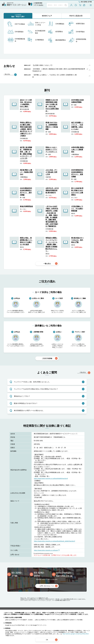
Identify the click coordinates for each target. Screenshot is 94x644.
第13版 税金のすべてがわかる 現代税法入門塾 (77, 240)
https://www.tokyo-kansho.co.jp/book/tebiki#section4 (51, 478)
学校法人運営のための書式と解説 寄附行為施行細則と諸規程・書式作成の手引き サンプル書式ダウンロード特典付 (26, 129)
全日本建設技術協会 (37, 32)
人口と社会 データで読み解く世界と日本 (51, 172)
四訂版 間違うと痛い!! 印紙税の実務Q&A (26, 172)
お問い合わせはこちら (47, 586)
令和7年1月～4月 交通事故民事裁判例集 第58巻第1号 (52, 190)
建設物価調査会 (57, 40)
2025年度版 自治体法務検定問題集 (77, 101)
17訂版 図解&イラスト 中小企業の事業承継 (77, 209)
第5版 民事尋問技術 (26, 206)
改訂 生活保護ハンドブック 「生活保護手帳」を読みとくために (77, 126)
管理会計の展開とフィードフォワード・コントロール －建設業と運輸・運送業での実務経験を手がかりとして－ (51, 244)
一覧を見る (47, 264)
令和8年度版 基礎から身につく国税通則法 (78, 150)
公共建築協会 (36, 40)
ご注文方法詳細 (47, 358)
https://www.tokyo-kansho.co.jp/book (47, 550)
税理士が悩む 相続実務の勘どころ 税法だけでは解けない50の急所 (26, 241)
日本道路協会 (15, 32)
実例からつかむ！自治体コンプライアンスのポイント (51, 150)
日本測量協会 (56, 24)
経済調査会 (55, 32)
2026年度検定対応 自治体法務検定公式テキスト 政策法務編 (77, 173)
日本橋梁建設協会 (16, 40)
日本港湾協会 (77, 32)
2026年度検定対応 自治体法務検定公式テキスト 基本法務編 (26, 192)
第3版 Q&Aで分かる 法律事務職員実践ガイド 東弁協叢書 (52, 126)
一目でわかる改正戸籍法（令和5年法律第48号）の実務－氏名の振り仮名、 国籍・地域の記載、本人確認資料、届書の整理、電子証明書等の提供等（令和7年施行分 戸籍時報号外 (52, 216)
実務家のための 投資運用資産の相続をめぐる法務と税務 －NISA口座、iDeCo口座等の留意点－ (52, 105)
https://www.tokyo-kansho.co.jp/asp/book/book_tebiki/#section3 (54, 541)
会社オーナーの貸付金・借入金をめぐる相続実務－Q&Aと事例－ (26, 103)
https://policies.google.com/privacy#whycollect (76, 634)
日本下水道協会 (16, 24)
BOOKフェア (47, 16)
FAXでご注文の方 (76, 16)
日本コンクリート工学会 (37, 24)
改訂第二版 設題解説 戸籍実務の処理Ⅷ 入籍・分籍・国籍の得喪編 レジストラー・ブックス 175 (26, 153)
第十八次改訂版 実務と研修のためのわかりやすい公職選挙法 (77, 192)
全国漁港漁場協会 (77, 40)
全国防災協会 (77, 24)
